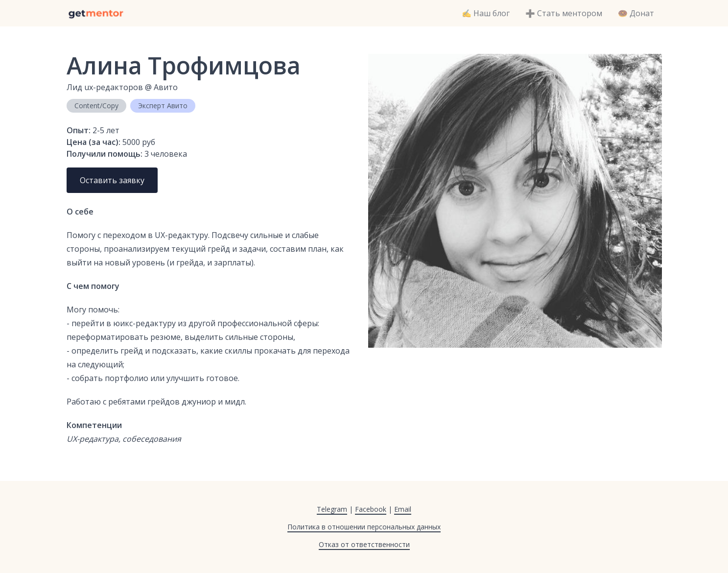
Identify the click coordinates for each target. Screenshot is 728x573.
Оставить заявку (112, 180)
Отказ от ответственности (364, 544)
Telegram (332, 509)
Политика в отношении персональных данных (364, 527)
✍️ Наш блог (486, 13)
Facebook (371, 509)
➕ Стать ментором (564, 13)
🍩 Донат (636, 13)
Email (403, 509)
